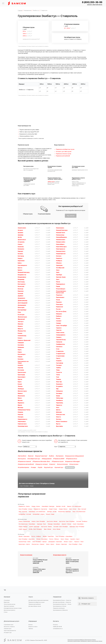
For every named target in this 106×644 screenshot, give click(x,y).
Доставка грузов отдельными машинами (38, 600)
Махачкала (21, 396)
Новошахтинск (61, 251)
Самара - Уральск (63, 509)
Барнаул (20, 251)
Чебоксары (60, 398)
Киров (20, 352)
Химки (58, 396)
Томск (58, 375)
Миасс (20, 398)
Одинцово (59, 265)
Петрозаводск (61, 289)
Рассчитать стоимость (9, 627)
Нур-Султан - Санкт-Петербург (67, 521)
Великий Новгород (24, 272)
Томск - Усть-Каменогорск (79, 512)
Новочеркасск (61, 249)
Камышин (21, 343)
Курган (20, 379)
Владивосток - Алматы (24, 506)
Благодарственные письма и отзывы (13, 608)
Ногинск (59, 256)
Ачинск (20, 244)
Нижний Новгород (62, 230)
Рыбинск (59, 316)
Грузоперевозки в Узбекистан (60, 610)
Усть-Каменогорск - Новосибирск (27, 524)
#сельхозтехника (62, 464)
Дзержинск (21, 298)
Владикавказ (22, 277)
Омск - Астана (73, 509)
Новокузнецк (60, 235)
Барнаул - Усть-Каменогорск (74, 506)
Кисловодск (22, 354)
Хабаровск (59, 391)
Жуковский (21, 319)
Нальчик (20, 415)
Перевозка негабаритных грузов (65, 149)
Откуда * (20, 447)
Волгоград (21, 282)
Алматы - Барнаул (23, 527)
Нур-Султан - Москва (52, 521)
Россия (58, 309)
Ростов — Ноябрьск (36, 536)
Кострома (21, 370)
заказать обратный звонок (95, 5)
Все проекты (70, 467)
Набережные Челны (24, 410)
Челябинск (59, 400)
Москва (20, 400)
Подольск (59, 295)
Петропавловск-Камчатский (61, 292)
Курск (20, 382)
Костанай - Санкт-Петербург (61, 527)
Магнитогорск (22, 391)
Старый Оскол (61, 354)
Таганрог (59, 365)
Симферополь (60, 344)
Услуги (31, 597)
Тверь (58, 370)
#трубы (40, 467)
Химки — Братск (50, 544)
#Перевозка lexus (71, 459)
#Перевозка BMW (59, 459)
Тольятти (59, 372)
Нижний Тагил (61, 233)
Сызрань (59, 361)
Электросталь (61, 415)
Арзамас (21, 233)
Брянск (20, 270)
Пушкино (59, 302)
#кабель (51, 456)
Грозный (20, 294)
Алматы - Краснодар (34, 527)
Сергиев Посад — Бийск (25, 542)
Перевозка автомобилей (63, 156)
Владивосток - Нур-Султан (40, 509)
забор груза (51, 182)
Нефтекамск (22, 422)
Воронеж (21, 291)
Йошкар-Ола (22, 331)
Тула (58, 377)
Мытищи (20, 408)
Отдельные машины (72, 24)
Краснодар (21, 375)
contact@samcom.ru (58, 629)
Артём (20, 237)
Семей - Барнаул (23, 529)
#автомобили (22, 456)
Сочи (58, 349)
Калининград (22, 336)
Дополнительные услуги (11, 621)
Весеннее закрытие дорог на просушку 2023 (72, 562)
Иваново (20, 324)
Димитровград (23, 301)
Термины (31, 629)
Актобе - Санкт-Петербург (35, 529)
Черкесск (59, 405)
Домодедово (22, 305)
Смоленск (59, 347)
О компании (7, 600)
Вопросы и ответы (33, 627)
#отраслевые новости (60, 555)
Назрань (20, 412)
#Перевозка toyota (58, 462)
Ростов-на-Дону (61, 312)
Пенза (58, 282)
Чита (58, 408)
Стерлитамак (60, 356)
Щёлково (59, 412)
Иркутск (20, 329)
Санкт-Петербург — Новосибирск (64, 536)
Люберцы (21, 389)
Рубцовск (59, 314)
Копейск (20, 365)
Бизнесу (30, 625)
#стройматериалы (23, 467)
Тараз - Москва (47, 529)
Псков (58, 300)
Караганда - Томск (41, 524)
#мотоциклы (22, 459)
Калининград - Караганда (64, 512)
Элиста (58, 417)
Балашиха (21, 249)
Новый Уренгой (61, 254)
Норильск (59, 258)
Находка (21, 417)
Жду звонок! (71, 216)
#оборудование (47, 459)
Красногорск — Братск (24, 544)
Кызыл (20, 384)
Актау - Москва (56, 529)
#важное (31, 456)
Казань (20, 333)
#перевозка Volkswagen (72, 462)
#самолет (52, 464)
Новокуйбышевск (61, 237)
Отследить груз (8, 633)
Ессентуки (21, 315)
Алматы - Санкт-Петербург (38, 521)
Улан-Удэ (59, 382)
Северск (59, 337)
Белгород (21, 256)
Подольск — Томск (79, 542)
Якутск (58, 424)
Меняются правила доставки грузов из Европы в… (72, 571)
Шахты (58, 410)
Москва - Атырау (50, 514)
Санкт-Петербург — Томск (75, 544)
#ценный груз (59, 467)
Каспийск (21, 345)
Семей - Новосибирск (78, 524)
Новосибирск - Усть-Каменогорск (37, 512)
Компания (7, 597)
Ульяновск (59, 384)
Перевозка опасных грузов (64, 154)
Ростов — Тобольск (54, 539)
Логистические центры (9, 604)
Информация (33, 621)
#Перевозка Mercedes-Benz (41, 462)
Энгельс (59, 419)
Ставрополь (60, 351)
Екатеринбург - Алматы (38, 514)
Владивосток (22, 275)
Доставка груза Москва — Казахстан (62, 602)
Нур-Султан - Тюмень (46, 527)
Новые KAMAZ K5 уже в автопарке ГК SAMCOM (40, 562)
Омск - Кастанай (82, 509)
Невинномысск (23, 419)
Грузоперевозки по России (60, 606)
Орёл (58, 272)
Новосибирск (60, 244)
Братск (20, 268)
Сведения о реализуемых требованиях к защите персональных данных (85, 641)
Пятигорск (59, 305)
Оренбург (59, 275)
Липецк (20, 386)
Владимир (21, 279)
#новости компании (26, 555)
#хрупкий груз (48, 467)
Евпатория (21, 308)
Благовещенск (22, 265)
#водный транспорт (41, 456)
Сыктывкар (60, 363)
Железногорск (22, 317)
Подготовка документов (10, 631)
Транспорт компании (9, 606)
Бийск (20, 263)
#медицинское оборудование (74, 456)
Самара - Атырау (53, 509)
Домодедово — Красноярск (55, 542)
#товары (33, 467)
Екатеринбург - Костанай (25, 514)
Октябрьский (60, 268)
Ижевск (20, 326)
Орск (58, 279)
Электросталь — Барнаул (38, 544)
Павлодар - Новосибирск (54, 524)
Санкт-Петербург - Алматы (25, 509)
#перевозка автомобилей (26, 464)
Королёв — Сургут (75, 539)
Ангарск (20, 230)
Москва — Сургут (68, 542)
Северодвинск (61, 335)
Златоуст (21, 322)
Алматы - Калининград (24, 521)
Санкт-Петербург (62, 326)
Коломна (21, 359)
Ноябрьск (59, 261)
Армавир (21, 235)
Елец (19, 312)
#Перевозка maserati (24, 462)
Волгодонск (22, 284)
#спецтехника (74, 464)
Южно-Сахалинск (62, 422)
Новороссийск (61, 242)
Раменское (60, 307)
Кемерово (21, 347)
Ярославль (59, 426)
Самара (58, 323)
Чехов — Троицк (65, 539)
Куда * (56, 447)
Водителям (7, 602)
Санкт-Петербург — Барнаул (39, 542)
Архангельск (22, 240)
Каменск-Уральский (24, 340)
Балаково (21, 247)
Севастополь (60, 333)
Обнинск (59, 263)
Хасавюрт (59, 393)
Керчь (20, 350)
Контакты (56, 621)
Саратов (59, 330)
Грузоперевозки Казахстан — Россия (62, 604)
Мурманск (21, 403)
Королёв (20, 368)
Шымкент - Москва (66, 524)
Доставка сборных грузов (35, 606)
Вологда (20, 289)
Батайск (20, 254)
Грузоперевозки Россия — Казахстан (62, 600)
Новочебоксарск (61, 247)
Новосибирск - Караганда (48, 506)
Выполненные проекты (9, 610)
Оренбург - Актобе (61, 506)
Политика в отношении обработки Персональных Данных (82, 640)
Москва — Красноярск (24, 536)
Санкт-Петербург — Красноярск (27, 539)
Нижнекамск (60, 228)
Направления (57, 597)
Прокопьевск (60, 297)
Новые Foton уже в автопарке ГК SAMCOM (39, 571)
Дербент (21, 296)
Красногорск (22, 372)
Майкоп (20, 393)
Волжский (21, 286)
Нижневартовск (23, 426)
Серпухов (59, 342)
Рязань (58, 319)
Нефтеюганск (22, 424)
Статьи (6, 612)
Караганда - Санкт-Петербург (77, 527)
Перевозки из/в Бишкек (59, 608)
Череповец (60, 403)
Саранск (59, 328)
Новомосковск (61, 240)
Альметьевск (22, 228)
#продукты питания (41, 464)
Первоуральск (61, 284)
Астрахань (21, 242)
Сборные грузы (29, 27)
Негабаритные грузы (72, 37)
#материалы (60, 456)
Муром (20, 405)
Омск (58, 270)
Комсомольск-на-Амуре (23, 362)
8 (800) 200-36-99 (92, 2)
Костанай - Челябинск (82, 521)
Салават (59, 321)
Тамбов (58, 368)
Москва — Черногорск (48, 536)
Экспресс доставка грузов (64, 152)
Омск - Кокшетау (23, 512)
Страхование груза (8, 625)
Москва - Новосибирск (42, 539)
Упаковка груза (7, 629)
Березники (21, 261)
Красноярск (22, 377)
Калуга (20, 338)
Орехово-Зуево (61, 277)
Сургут (58, 358)
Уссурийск (59, 386)
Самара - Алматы (36, 506)
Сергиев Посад (61, 340)
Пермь (58, 286)
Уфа (57, 389)
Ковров (20, 357)
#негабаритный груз (34, 459)
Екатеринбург (22, 310)
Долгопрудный (23, 303)
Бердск (20, 258)
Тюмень (59, 379)
